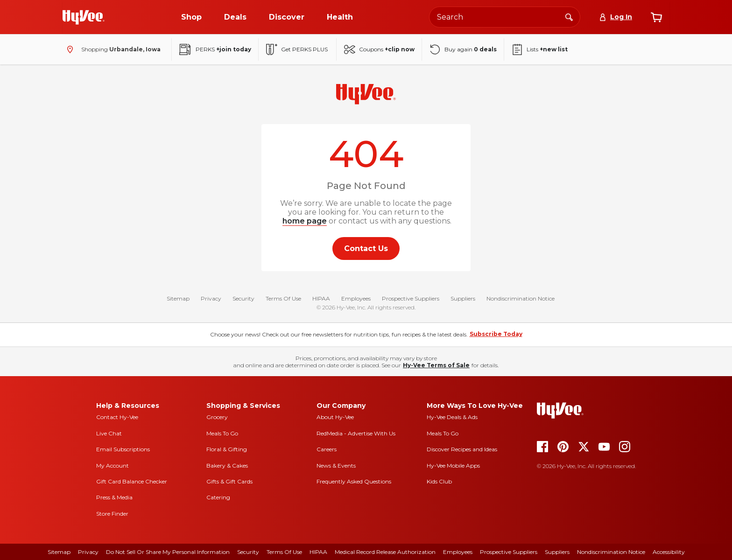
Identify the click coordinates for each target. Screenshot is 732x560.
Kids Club (439, 481)
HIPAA (321, 298)
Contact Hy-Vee (117, 417)
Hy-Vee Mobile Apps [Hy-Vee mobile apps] (453, 465)
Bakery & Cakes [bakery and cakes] (227, 465)
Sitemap (178, 298)
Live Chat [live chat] (109, 433)
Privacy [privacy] (88, 552)
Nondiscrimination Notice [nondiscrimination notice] (611, 552)
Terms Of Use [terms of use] (284, 552)
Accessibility (669, 552)
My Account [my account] (113, 465)
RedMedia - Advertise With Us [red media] (356, 433)
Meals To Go (222, 433)
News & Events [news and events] (336, 465)
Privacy (211, 298)
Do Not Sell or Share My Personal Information (168, 552)
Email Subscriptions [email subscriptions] (123, 449)
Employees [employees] (458, 552)
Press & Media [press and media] (114, 497)
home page (305, 221)
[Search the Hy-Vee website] (505, 17)
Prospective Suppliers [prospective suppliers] (509, 552)
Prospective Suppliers (411, 298)
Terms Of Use (283, 298)
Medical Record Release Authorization (385, 552)
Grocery (217, 417)
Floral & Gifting (227, 449)
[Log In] (616, 17)
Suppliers (463, 298)
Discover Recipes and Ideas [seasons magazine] (462, 449)
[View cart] (656, 17)
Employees (356, 298)
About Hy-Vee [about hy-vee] (335, 417)
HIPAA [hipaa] (318, 552)
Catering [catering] (218, 497)
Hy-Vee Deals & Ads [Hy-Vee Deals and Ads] (452, 417)
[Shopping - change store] (112, 49)
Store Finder (112, 514)
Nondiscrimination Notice (521, 298)
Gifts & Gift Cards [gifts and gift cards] (229, 481)
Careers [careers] (327, 449)
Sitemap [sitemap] (59, 552)
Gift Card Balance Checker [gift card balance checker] (132, 481)
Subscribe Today (496, 334)
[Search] (569, 17)
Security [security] (248, 552)
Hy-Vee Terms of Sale (436, 365)
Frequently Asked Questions (354, 481)
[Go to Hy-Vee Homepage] (84, 17)
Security (243, 298)
